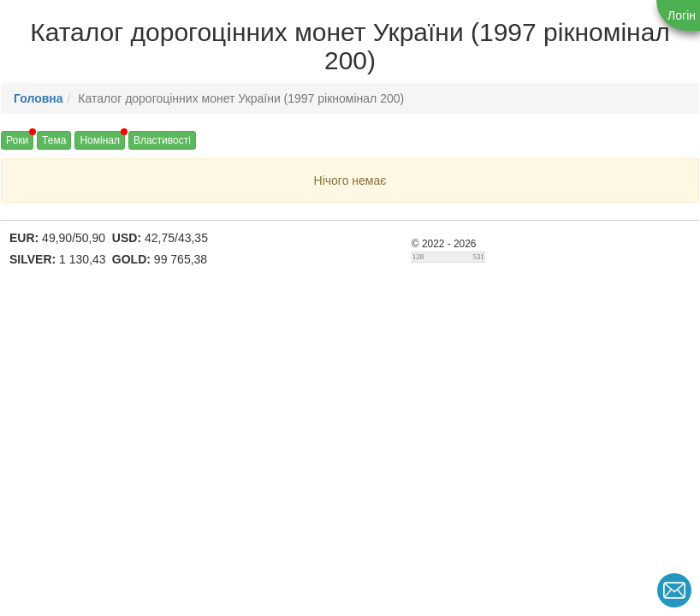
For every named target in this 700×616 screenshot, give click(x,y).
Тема (54, 140)
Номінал (100, 140)
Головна (39, 98)
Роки (17, 140)
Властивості (162, 140)
